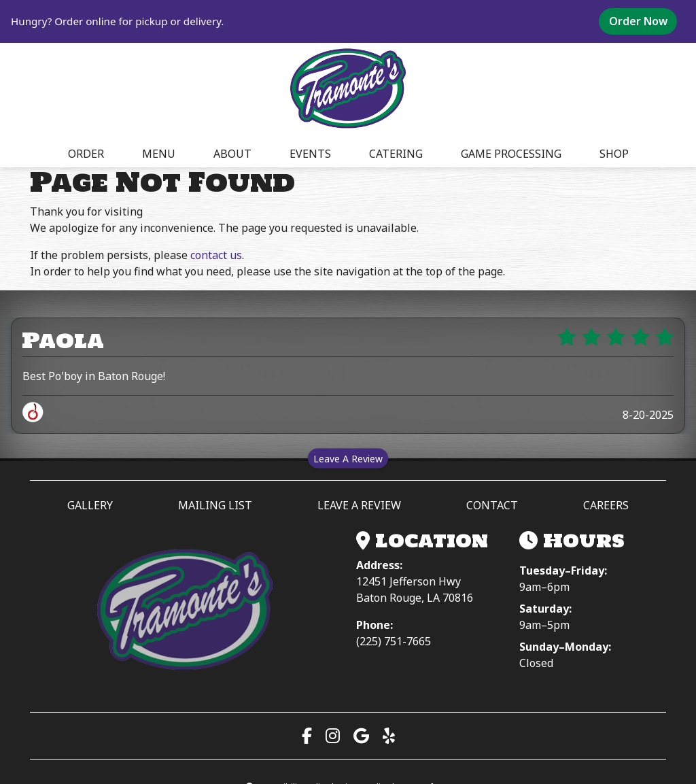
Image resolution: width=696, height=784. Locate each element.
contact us (216, 255)
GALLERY (90, 505)
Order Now (643, 21)
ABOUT (232, 154)
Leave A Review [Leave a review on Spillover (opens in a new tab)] (351, 457)
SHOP (614, 154)
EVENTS (310, 154)
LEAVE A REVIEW (365, 505)
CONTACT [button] (492, 505)
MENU (159, 154)
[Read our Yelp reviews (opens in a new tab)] (389, 735)
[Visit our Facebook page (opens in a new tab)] (307, 735)
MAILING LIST (215, 505)
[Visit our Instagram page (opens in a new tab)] (333, 735)
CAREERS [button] (606, 505)
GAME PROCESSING (511, 154)
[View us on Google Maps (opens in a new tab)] (361, 735)
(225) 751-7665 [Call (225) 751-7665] (394, 641)
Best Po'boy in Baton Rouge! (94, 376)
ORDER (90, 153)
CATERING (396, 154)
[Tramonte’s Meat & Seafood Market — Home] (185, 610)
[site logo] (348, 89)
